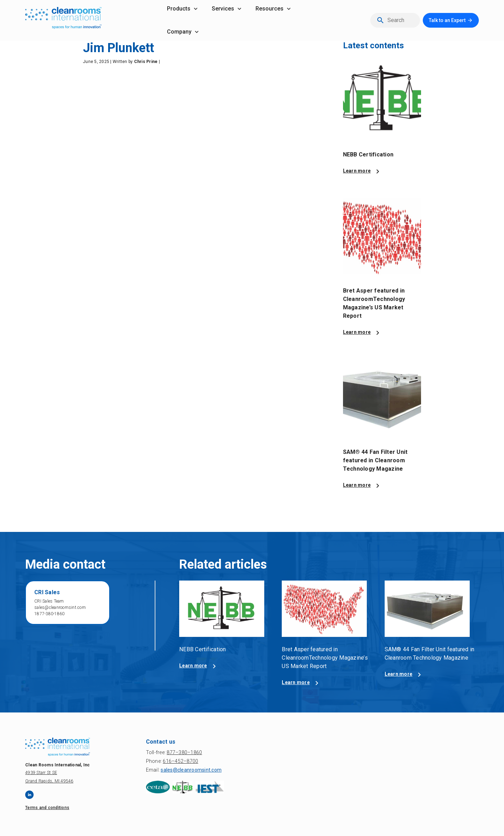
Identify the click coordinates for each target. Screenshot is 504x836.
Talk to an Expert (447, 20)
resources (269, 9)
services (223, 9)
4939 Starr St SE (41, 773)
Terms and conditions (47, 808)
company (179, 32)
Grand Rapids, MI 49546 (49, 781)
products (179, 9)
